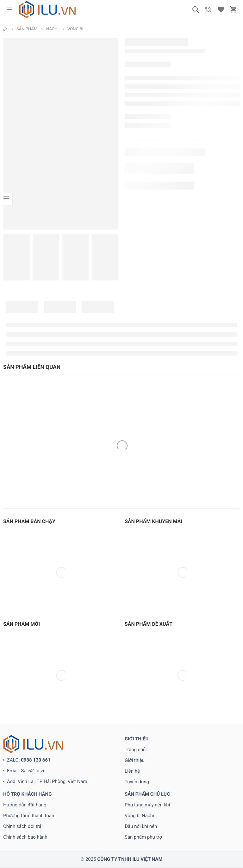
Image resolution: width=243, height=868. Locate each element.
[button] (196, 9)
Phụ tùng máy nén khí (147, 805)
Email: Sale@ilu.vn (26, 771)
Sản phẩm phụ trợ (143, 837)
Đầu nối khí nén (141, 826)
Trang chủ (135, 750)
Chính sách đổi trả (22, 826)
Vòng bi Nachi (139, 816)
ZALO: (29, 760)
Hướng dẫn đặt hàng (25, 805)
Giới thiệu (135, 760)
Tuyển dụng (137, 782)
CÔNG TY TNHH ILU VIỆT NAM (130, 859)
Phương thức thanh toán (29, 816)
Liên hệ (132, 771)
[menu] (9, 9)
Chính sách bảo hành (25, 837)
